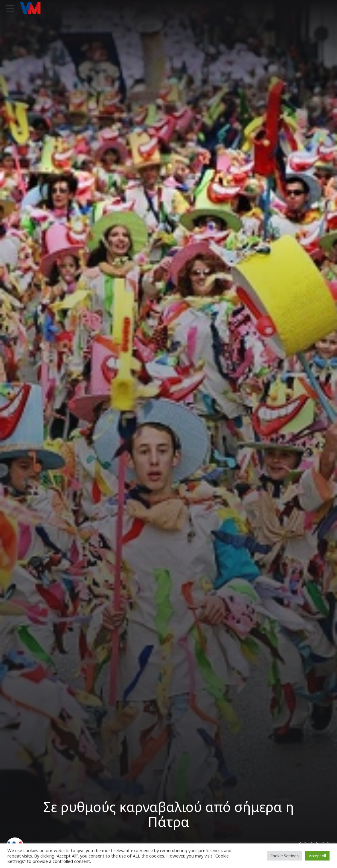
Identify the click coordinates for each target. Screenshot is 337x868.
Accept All (317, 856)
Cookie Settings (285, 856)
